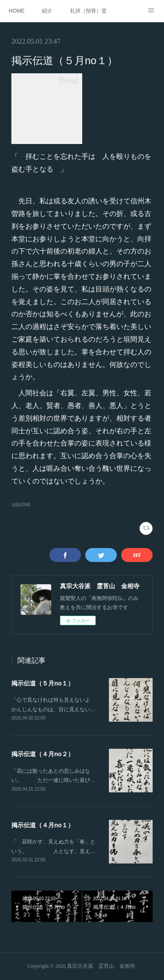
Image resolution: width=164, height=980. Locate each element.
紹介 (47, 11)
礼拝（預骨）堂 (88, 11)
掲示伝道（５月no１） (43, 683)
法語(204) (21, 505)
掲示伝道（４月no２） (43, 754)
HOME (17, 11)
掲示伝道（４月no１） (43, 825)
